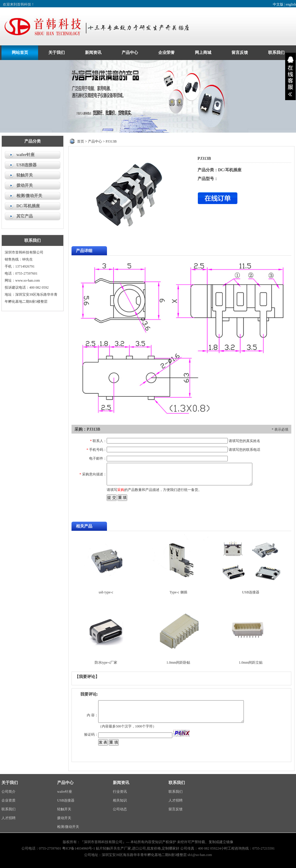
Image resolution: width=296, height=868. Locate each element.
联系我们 (276, 53)
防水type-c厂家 (106, 662)
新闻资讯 (93, 53)
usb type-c (106, 592)
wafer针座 (25, 155)
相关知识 (120, 800)
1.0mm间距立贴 (251, 662)
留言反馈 (240, 53)
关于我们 (57, 53)
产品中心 (130, 53)
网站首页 (20, 53)
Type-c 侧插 (178, 592)
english (291, 4)
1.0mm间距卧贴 (178, 662)
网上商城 (203, 53)
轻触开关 (25, 175)
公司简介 (8, 792)
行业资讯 (120, 792)
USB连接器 (27, 165)
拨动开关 (25, 185)
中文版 (278, 4)
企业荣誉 (166, 53)
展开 (290, 76)
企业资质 (8, 800)
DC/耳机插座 (28, 206)
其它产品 (25, 216)
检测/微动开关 (29, 196)
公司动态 (120, 809)
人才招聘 (8, 818)
